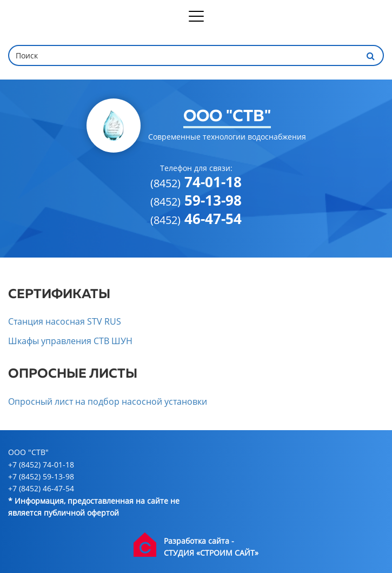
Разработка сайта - (199, 541)
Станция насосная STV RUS (65, 321)
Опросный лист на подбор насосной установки (108, 401)
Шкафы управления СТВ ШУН (70, 341)
